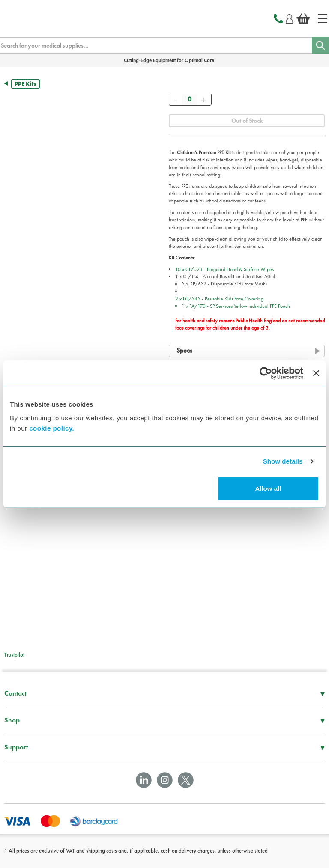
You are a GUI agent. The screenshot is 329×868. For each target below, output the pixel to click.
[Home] (323, 18)
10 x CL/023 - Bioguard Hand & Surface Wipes (224, 269)
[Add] (203, 99)
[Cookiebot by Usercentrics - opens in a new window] (266, 373)
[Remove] (176, 99)
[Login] (289, 18)
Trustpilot (14, 655)
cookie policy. (52, 428)
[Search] (320, 45)
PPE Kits (25, 84)
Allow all (268, 488)
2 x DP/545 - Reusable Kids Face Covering (250, 314)
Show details (283, 461)
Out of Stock (247, 121)
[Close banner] (316, 373)
